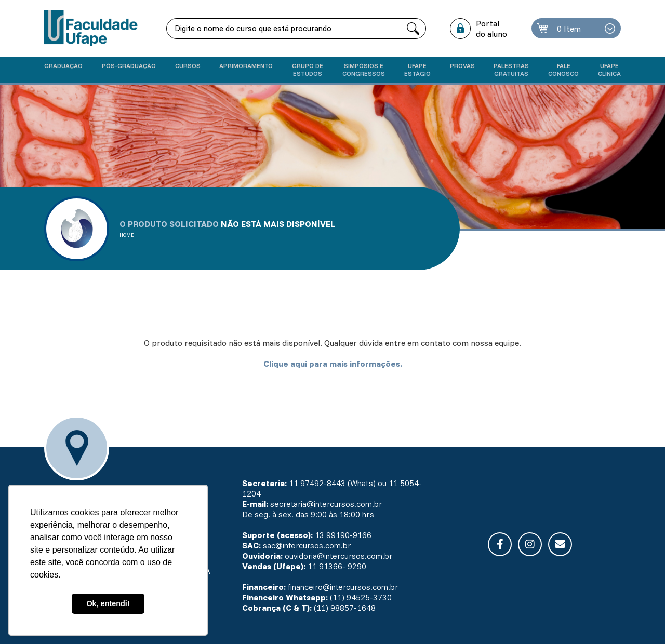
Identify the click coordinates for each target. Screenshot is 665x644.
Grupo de (308, 70)
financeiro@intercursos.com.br (345, 587)
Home (127, 235)
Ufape (417, 70)
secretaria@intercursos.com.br (329, 504)
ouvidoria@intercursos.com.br (341, 556)
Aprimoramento (246, 66)
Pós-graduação (129, 66)
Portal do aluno (492, 29)
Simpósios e (364, 70)
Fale (563, 70)
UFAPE (609, 70)
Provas (462, 66)
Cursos (188, 66)
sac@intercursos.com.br (308, 545)
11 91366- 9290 (337, 566)
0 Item (570, 29)
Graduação (63, 66)
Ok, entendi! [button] (108, 603)
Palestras (511, 70)
